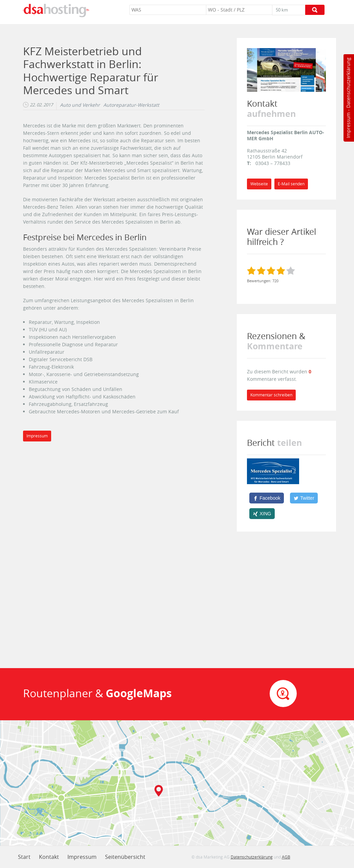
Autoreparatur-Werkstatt (131, 105)
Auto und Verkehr (80, 105)
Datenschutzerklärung (348, 83)
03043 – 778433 (273, 163)
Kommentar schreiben (271, 395)
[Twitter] (304, 498)
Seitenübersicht (125, 857)
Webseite (259, 184)
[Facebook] (267, 498)
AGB (286, 857)
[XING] (262, 514)
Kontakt (49, 857)
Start (24, 857)
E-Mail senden (291, 184)
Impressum (348, 125)
